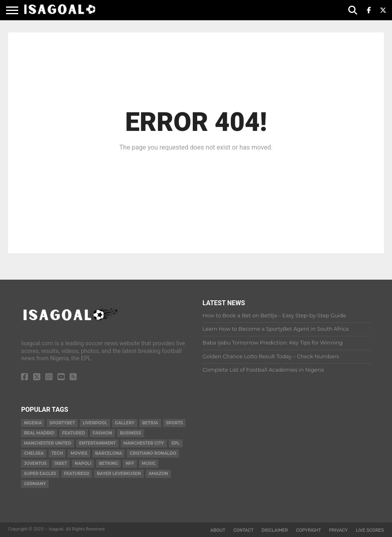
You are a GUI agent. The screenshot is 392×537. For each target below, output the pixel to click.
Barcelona (109, 453)
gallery (125, 423)
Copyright (309, 530)
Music (149, 463)
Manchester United (48, 443)
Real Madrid (39, 433)
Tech (57, 453)
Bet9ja (150, 423)
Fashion (102, 433)
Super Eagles (40, 474)
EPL (176, 443)
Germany (35, 484)
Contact (243, 530)
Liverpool (95, 423)
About (218, 530)
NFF (130, 463)
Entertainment (97, 443)
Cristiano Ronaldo (153, 453)
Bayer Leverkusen (119, 474)
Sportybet (62, 423)
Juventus (35, 463)
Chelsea (34, 453)
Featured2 (77, 474)
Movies (79, 453)
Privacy (339, 530)
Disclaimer (275, 530)
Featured (73, 433)
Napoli (83, 463)
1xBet (61, 463)
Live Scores (370, 530)
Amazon (158, 474)
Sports (175, 423)
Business (131, 433)
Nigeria (33, 423)
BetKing (108, 463)
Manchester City (144, 443)
